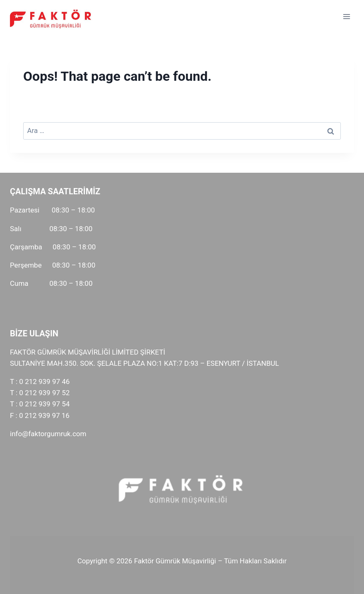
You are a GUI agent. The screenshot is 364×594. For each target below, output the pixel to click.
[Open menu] (346, 16)
